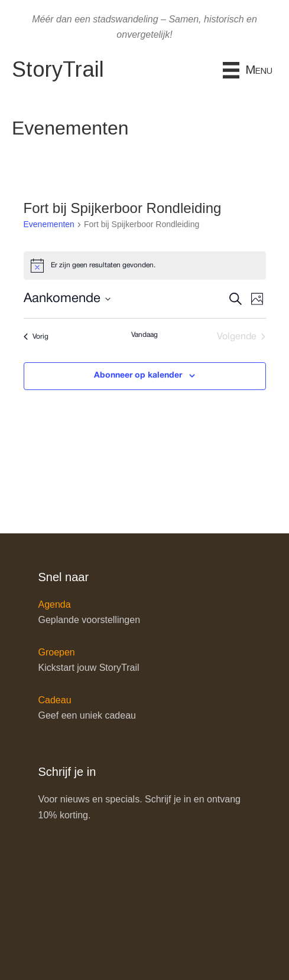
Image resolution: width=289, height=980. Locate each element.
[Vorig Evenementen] (36, 337)
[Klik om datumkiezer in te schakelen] (67, 299)
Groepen (57, 652)
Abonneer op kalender (138, 376)
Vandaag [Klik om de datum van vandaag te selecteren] (144, 335)
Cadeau (55, 700)
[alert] (145, 266)
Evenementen (49, 224)
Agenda (55, 604)
